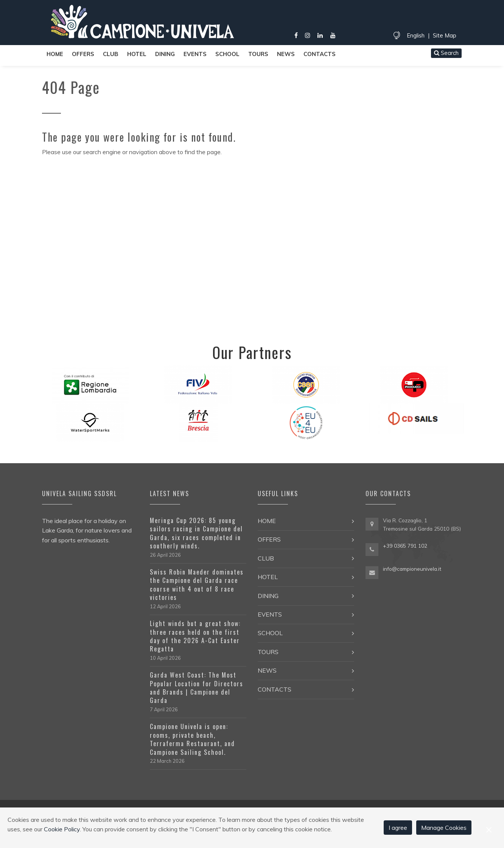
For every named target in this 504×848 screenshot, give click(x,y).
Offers (83, 54)
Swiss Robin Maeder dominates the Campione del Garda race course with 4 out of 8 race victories (197, 585)
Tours (258, 54)
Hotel (137, 54)
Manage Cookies (444, 828)
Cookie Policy (62, 829)
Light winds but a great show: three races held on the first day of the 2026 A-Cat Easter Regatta (195, 636)
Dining (165, 54)
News (286, 54)
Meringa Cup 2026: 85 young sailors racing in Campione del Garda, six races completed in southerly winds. (196, 533)
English (416, 35)
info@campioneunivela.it (412, 569)
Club (111, 54)
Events (195, 54)
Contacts (320, 54)
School (227, 54)
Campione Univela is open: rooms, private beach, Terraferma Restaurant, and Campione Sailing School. (192, 739)
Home (55, 54)
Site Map (445, 35)
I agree (398, 828)
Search (446, 53)
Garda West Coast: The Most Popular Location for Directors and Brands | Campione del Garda (197, 688)
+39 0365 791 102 (405, 546)
